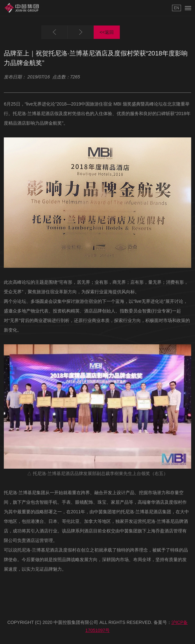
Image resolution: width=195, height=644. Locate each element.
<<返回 (107, 32)
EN (176, 8)
